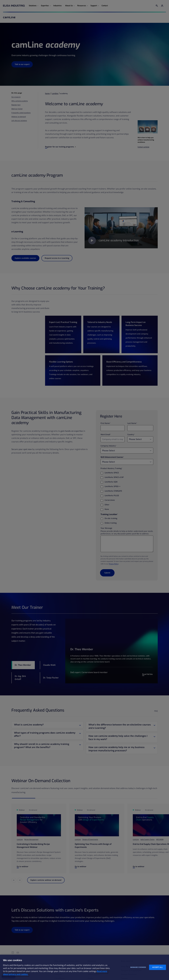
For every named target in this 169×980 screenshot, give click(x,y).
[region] (84, 967)
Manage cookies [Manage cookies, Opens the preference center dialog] (138, 967)
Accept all (158, 967)
